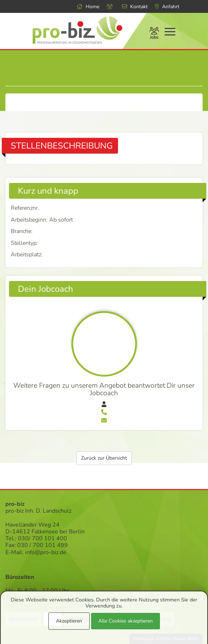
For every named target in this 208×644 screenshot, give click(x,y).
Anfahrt (167, 7)
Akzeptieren (69, 621)
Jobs (154, 34)
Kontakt (135, 7)
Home (88, 7)
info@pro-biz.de (46, 552)
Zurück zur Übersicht (104, 458)
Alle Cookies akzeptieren (126, 621)
